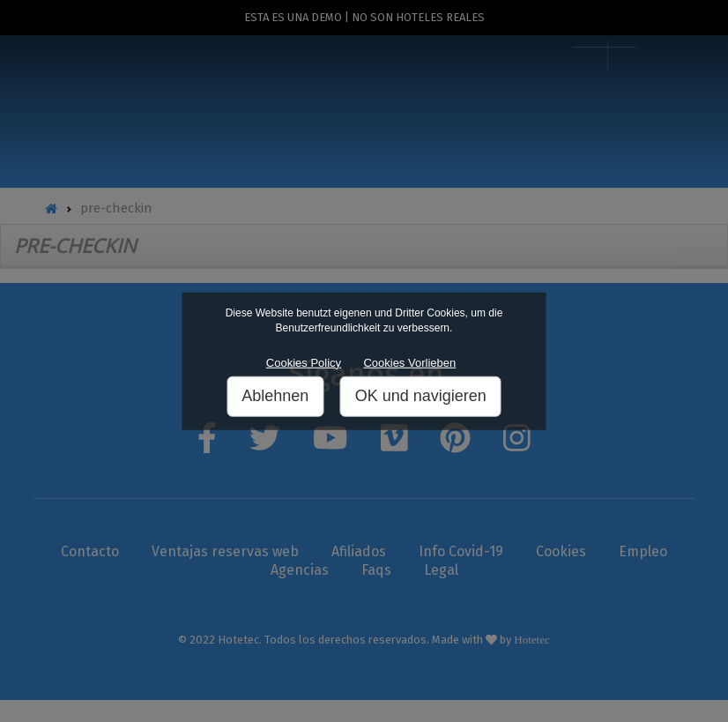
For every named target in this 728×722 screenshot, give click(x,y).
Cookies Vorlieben (409, 363)
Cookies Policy (304, 363)
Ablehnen (275, 396)
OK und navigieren (421, 396)
